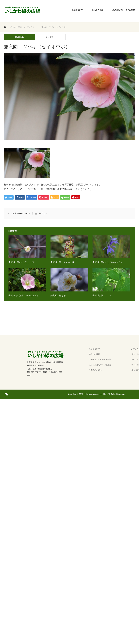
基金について (77, 10)
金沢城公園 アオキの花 (62, 262)
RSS (6, 394)
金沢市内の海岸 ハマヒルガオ (24, 295)
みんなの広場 (98, 10)
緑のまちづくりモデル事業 (100, 359)
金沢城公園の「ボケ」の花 (21, 262)
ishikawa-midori (24, 213)
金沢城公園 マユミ (102, 295)
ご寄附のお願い (95, 370)
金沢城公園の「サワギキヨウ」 (108, 262)
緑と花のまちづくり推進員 (100, 365)
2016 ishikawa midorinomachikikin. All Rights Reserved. (102, 394)
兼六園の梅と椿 (58, 295)
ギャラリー (50, 37)
